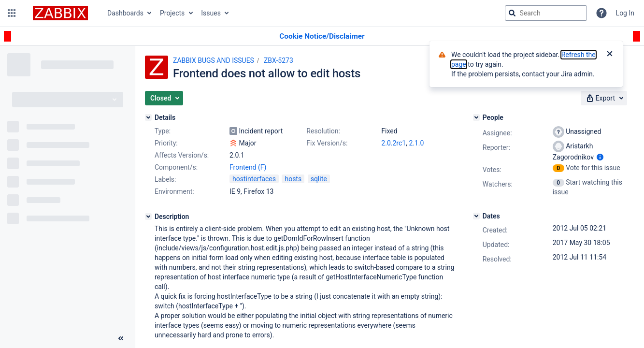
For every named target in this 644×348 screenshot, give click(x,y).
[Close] (610, 55)
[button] (12, 13)
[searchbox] (546, 13)
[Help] (601, 13)
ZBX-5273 (279, 60)
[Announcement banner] (322, 36)
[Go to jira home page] (60, 13)
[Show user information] (600, 157)
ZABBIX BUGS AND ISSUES (214, 60)
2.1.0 (416, 143)
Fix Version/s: (327, 143)
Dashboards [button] (125, 13)
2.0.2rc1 (394, 143)
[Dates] (476, 216)
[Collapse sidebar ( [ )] (121, 338)
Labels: (165, 179)
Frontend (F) (248, 167)
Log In (625, 13)
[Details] (148, 117)
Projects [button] (172, 13)
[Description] (148, 217)
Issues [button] (211, 13)
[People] (476, 117)
